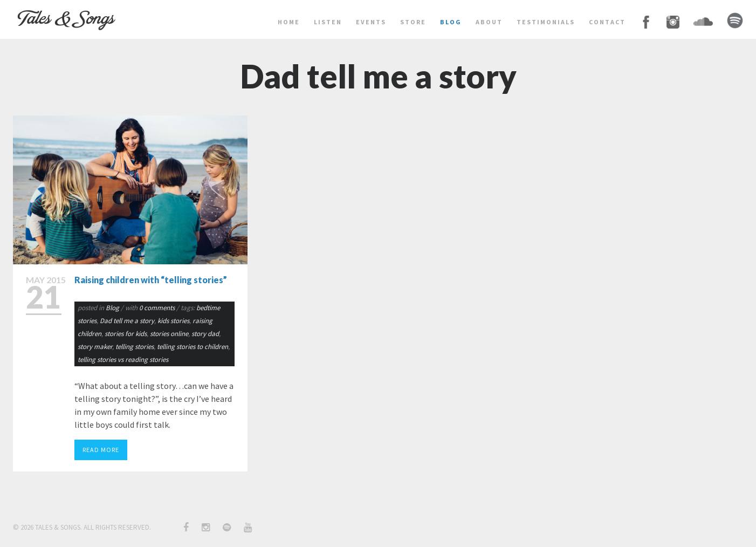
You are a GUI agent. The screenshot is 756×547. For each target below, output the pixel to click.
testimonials (546, 22)
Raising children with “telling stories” (151, 280)
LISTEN (328, 22)
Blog (112, 308)
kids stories (173, 321)
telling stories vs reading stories (123, 360)
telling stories (135, 347)
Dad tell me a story (127, 321)
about (489, 22)
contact (607, 22)
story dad (205, 334)
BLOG (451, 22)
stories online (169, 334)
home (289, 22)
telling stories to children (193, 347)
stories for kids (126, 334)
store (413, 22)
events (371, 22)
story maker (95, 347)
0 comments (158, 308)
